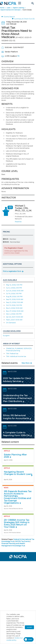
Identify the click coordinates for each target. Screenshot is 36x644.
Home (2, 8)
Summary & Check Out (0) (23, 19)
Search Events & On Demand (10, 10)
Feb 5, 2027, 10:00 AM (14, 320)
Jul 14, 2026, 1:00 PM (14, 294)
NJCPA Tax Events (22, 541)
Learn (9, 8)
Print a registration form (12, 271)
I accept (29, 627)
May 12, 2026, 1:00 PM (14, 285)
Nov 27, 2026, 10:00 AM (15, 311)
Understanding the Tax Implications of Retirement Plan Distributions (17, 398)
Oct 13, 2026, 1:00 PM (14, 305)
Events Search (8, 17)
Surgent (6, 336)
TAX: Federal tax (12, 354)
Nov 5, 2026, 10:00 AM (14, 308)
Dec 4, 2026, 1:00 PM (14, 314)
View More (26, 363)
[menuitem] (8, 564)
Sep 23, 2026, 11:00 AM (14, 302)
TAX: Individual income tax (16, 356)
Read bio (18, 222)
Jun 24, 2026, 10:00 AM (15, 291)
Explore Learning (18, 8)
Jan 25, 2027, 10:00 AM (15, 317)
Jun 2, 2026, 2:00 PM (14, 288)
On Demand (11, 323)
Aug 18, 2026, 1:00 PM (14, 297)
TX (18, 56)
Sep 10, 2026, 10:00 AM (15, 299)
